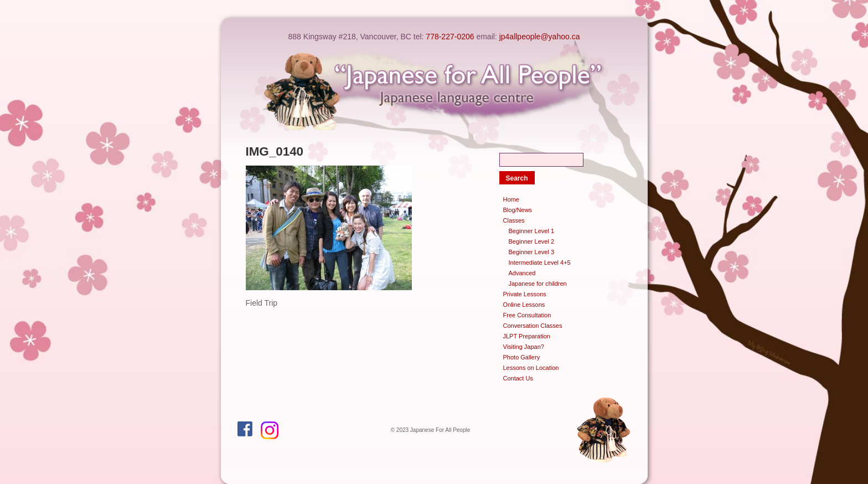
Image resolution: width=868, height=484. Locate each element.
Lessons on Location (531, 368)
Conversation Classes (533, 326)
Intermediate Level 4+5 (540, 262)
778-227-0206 (450, 37)
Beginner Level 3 (532, 252)
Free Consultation (527, 315)
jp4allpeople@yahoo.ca (540, 37)
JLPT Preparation (527, 336)
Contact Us (518, 378)
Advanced (522, 273)
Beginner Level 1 (532, 231)
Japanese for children (538, 284)
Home (511, 199)
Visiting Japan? (524, 347)
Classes (514, 220)
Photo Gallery (522, 357)
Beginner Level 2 (532, 241)
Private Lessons (525, 294)
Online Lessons (524, 305)
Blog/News (518, 210)
